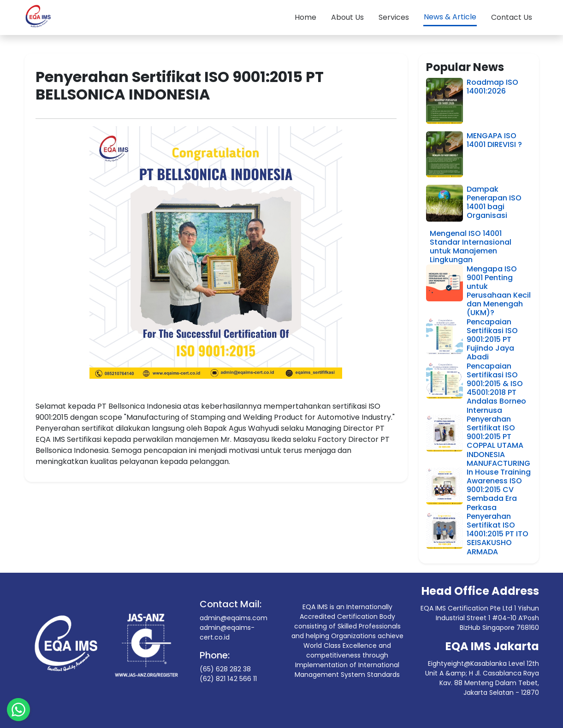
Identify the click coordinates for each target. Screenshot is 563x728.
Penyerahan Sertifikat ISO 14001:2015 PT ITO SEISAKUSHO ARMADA (498, 534)
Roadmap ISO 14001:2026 (492, 87)
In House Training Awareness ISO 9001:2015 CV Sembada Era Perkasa (499, 490)
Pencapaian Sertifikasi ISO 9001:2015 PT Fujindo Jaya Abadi (492, 340)
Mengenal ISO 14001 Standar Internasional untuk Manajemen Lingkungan (471, 247)
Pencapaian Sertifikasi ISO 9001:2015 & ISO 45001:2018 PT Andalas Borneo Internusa (496, 388)
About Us (347, 17)
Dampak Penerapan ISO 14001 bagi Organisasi (494, 203)
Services (394, 17)
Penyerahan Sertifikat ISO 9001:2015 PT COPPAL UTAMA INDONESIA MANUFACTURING (498, 441)
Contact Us (512, 17)
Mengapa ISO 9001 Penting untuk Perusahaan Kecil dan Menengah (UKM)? (499, 291)
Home (305, 17)
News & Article (450, 17)
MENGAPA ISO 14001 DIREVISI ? (494, 140)
